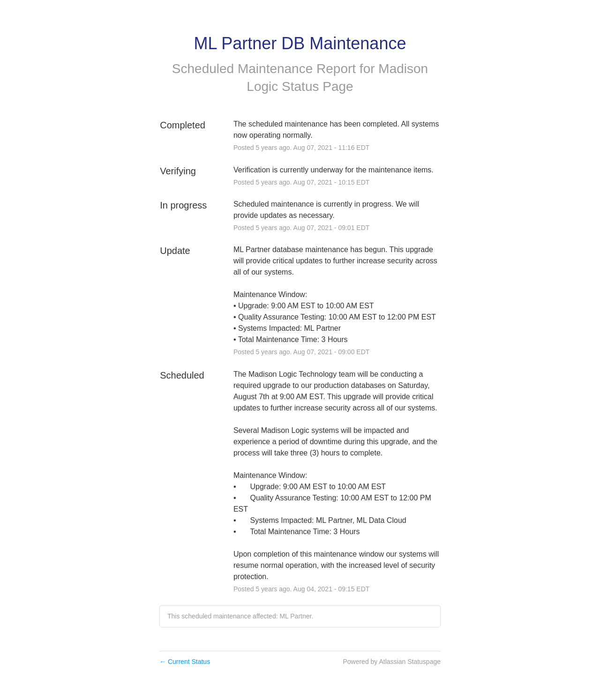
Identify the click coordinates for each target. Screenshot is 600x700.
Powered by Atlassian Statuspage (392, 662)
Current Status (185, 662)
